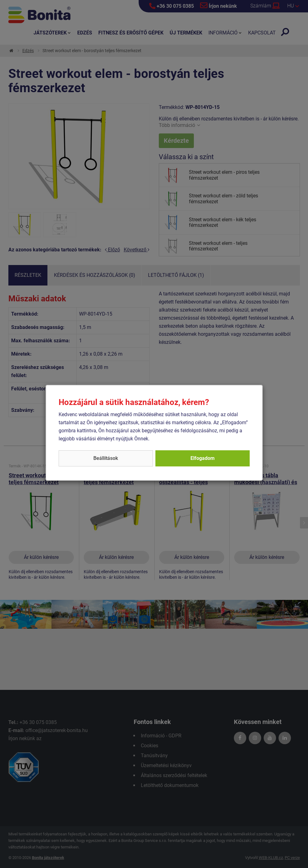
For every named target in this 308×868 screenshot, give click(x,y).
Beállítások (106, 458)
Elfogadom (203, 458)
